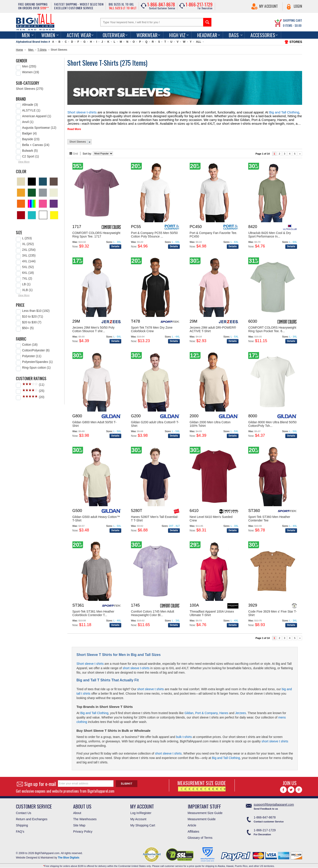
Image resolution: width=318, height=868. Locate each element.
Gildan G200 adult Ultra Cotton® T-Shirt (155, 421)
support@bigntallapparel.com (274, 802)
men (26, 35)
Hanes (224, 710)
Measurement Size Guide (205, 810)
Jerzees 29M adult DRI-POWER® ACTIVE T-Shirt (213, 327)
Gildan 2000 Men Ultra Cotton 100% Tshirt (210, 421)
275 (127, 63)
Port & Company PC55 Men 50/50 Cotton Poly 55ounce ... (154, 232)
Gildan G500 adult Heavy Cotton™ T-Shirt (96, 516)
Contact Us (24, 810)
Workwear (147, 35)
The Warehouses (85, 816)
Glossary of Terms (200, 835)
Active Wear (79, 35)
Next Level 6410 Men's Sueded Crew (211, 516)
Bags (234, 35)
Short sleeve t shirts (90, 661)
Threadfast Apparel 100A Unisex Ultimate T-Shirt (212, 611)
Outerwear (114, 35)
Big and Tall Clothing (241, 112)
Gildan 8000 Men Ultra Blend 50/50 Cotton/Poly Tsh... (272, 421)
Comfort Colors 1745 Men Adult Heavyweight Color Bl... (152, 611)
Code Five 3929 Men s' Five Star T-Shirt (273, 611)
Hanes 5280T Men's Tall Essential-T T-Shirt (155, 516)
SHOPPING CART (292, 20)
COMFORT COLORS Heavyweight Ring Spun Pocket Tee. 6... (272, 327)
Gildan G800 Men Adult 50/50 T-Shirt (95, 421)
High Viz (177, 35)
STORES (296, 42)
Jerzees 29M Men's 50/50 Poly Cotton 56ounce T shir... (94, 327)
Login (298, 6)
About (77, 810)
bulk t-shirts (184, 734)
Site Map (79, 823)
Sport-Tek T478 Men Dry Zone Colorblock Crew (152, 327)
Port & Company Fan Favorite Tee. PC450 (213, 232)
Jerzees (241, 710)
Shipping (22, 823)
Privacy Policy (83, 829)
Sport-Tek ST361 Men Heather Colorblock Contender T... (93, 611)
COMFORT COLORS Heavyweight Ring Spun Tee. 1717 (96, 232)
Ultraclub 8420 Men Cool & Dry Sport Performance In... (270, 232)
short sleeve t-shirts (136, 665)
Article (192, 823)
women (48, 35)
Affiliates (194, 829)
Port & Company (206, 710)
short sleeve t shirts (150, 686)
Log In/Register (141, 810)
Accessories (263, 35)
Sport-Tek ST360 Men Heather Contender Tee (269, 516)
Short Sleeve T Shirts (116, 704)
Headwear (207, 35)
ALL (199, 42)
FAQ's (20, 829)
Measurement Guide (202, 816)
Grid (75, 151)
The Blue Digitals (69, 855)
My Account (269, 6)
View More (24, 162)
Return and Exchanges (32, 816)
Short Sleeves (78, 139)
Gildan (189, 710)
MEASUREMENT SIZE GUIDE (202, 783)
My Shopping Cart (143, 823)
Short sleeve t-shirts (79, 112)
